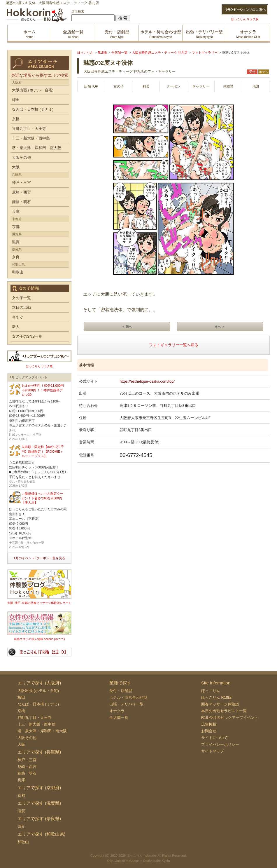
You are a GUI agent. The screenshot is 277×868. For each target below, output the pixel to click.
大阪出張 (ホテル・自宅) (33, 90)
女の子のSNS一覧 (27, 336)
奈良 (16, 257)
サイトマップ (213, 751)
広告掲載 (209, 724)
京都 (16, 227)
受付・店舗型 (121, 691)
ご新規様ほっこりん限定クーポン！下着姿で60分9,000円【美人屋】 (42, 498)
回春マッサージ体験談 (220, 704)
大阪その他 (21, 157)
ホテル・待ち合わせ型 (128, 697)
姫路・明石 (21, 202)
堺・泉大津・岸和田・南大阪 (37, 148)
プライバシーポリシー (220, 744)
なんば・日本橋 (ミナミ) (33, 109)
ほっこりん (211, 691)
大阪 (16, 167)
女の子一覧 (21, 298)
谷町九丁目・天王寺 (29, 129)
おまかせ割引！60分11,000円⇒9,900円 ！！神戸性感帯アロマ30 (43, 390)
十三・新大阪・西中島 (31, 138)
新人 (16, 327)
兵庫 (16, 211)
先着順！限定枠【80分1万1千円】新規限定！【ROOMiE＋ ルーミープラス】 (43, 451)
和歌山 (18, 272)
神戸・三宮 (21, 183)
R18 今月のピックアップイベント (230, 718)
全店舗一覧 (119, 718)
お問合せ (209, 731)
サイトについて (214, 738)
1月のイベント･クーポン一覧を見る (39, 558)
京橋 (16, 119)
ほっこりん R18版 (216, 697)
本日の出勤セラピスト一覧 (224, 711)
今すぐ (18, 317)
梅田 (16, 100)
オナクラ (117, 711)
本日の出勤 (21, 307)
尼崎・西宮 (21, 192)
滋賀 (16, 242)
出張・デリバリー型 (126, 704)
